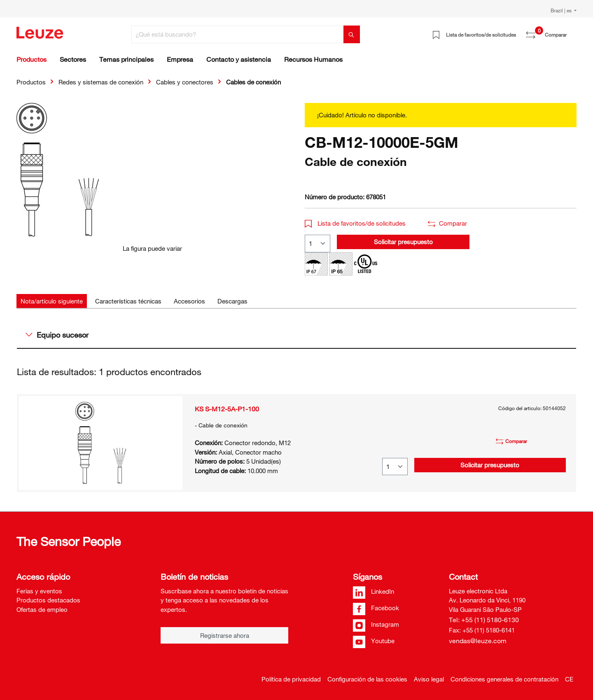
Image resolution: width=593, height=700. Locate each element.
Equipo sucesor (57, 335)
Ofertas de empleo (42, 609)
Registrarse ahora (225, 635)
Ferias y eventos (39, 591)
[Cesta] (572, 32)
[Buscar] (352, 34)
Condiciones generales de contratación (504, 679)
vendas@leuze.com (478, 641)
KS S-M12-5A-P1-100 (227, 409)
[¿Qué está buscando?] (238, 34)
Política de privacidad (291, 679)
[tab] (52, 301)
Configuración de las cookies (367, 679)
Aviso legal (429, 679)
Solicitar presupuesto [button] (403, 242)
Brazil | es (562, 10)
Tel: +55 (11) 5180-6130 (484, 620)
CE (569, 679)
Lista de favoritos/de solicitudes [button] (355, 223)
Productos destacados (48, 600)
